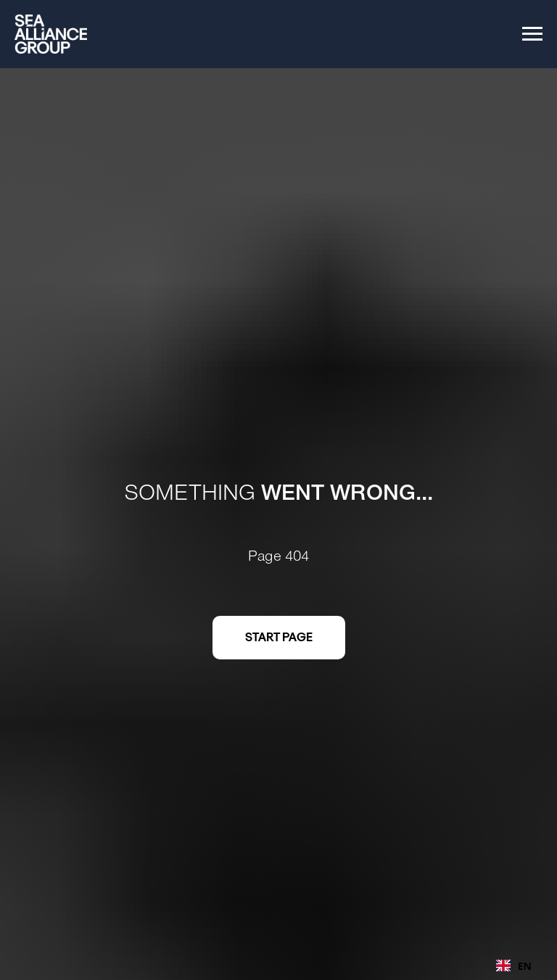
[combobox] (514, 965)
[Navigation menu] (532, 34)
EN (514, 966)
